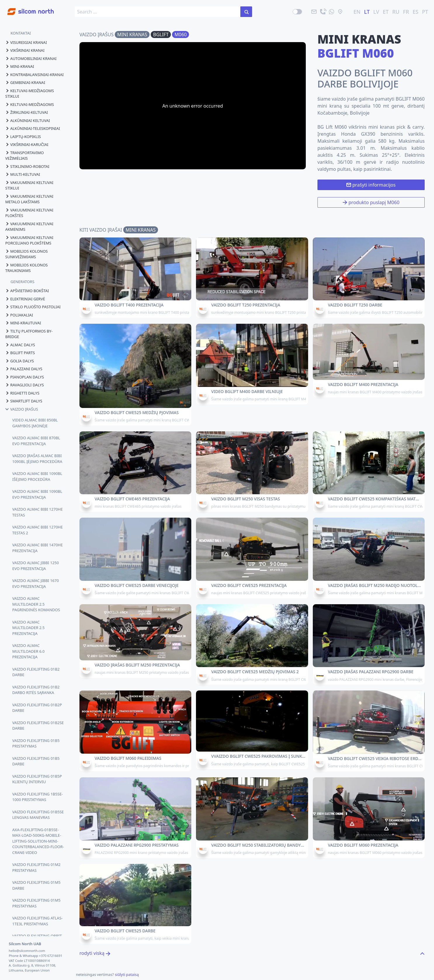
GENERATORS (22, 282)
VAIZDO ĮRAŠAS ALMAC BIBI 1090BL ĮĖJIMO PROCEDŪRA (37, 459)
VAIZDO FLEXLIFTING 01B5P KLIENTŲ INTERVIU (37, 779)
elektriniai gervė (25, 299)
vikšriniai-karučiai (27, 144)
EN (357, 12)
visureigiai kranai (26, 42)
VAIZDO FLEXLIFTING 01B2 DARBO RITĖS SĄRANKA (36, 690)
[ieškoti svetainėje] (246, 12)
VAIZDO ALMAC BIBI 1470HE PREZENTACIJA (38, 548)
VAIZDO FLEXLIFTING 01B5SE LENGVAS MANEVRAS (38, 815)
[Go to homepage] (27, 8)
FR (406, 12)
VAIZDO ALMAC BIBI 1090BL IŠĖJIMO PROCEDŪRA (37, 476)
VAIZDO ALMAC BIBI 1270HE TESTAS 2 (38, 530)
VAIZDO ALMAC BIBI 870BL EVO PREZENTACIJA (36, 441)
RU (396, 12)
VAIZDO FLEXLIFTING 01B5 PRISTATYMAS (36, 743)
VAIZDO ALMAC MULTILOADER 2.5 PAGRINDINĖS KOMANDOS (36, 604)
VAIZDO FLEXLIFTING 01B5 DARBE (36, 761)
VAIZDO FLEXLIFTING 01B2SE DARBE (38, 726)
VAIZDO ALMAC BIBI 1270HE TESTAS (38, 512)
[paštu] (314, 12)
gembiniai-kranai (25, 82)
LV (376, 12)
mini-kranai (20, 66)
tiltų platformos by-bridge (29, 334)
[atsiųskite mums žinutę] (331, 12)
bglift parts (20, 353)
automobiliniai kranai (31, 58)
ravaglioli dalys (25, 385)
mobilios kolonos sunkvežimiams (27, 254)
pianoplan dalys (25, 377)
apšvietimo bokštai (27, 291)
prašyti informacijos (371, 185)
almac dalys (20, 345)
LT (367, 12)
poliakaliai (19, 315)
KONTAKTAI (21, 33)
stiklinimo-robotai (27, 166)
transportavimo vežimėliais (25, 156)
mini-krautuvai (23, 323)
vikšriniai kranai (25, 50)
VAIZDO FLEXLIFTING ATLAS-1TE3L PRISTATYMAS (37, 921)
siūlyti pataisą (127, 974)
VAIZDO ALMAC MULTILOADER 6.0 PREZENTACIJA (28, 651)
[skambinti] (323, 12)
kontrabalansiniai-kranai (34, 75)
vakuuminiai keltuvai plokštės (29, 213)
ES (416, 12)
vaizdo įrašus (22, 409)
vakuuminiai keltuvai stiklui (29, 185)
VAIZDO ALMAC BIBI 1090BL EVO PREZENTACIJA (37, 494)
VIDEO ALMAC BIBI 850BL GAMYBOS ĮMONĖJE (35, 423)
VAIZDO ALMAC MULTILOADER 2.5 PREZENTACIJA (28, 628)
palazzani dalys (24, 369)
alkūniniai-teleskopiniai (33, 128)
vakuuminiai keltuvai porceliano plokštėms (29, 240)
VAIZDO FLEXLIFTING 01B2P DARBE (37, 708)
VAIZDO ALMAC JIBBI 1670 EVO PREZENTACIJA (35, 583)
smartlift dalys (24, 401)
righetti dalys (22, 393)
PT (425, 12)
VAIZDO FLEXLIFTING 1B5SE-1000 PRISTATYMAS (38, 797)
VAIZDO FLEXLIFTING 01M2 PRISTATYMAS (36, 867)
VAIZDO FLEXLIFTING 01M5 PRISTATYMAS (36, 903)
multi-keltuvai (23, 174)
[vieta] (340, 12)
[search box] (158, 12)
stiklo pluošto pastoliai (33, 307)
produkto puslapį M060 (371, 202)
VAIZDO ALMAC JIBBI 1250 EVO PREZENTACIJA (35, 566)
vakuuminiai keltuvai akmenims (29, 227)
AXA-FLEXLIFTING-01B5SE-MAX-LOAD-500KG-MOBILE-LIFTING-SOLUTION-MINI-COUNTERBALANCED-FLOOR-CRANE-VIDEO (38, 841)
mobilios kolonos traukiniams (27, 268)
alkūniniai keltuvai (28, 120)
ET (386, 12)
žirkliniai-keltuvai (27, 112)
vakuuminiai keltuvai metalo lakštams (29, 199)
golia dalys (20, 361)
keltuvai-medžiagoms (30, 104)
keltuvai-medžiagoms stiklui (30, 94)
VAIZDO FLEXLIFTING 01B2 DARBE (36, 672)
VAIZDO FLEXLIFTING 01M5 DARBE (36, 885)
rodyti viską (95, 953)
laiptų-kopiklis (23, 137)
